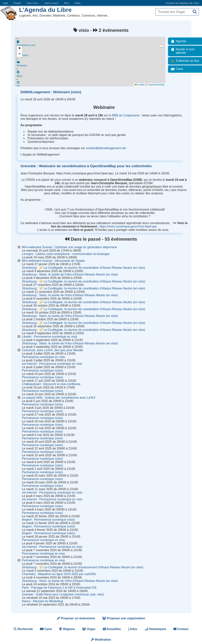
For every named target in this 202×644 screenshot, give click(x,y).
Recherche (23, 629)
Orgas (89, 629)
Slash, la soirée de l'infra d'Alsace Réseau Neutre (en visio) (70, 274)
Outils (78, 3)
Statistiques (155, 629)
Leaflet (141, 85)
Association (92, 55)
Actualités (112, 629)
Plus (67, 3)
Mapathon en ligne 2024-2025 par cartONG (59, 574)
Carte (46, 629)
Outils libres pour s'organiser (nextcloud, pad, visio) (63, 594)
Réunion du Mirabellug (42, 601)
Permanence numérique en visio (44, 357)
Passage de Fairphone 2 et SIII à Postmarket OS (59, 588)
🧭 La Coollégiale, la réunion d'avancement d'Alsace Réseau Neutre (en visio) (83, 567)
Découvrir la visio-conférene (51, 384)
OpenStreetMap (158, 85)
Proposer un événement (76, 618)
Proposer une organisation (124, 618)
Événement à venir (92, 44)
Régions (67, 629)
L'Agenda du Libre (45, 10)
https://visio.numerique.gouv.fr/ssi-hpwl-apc (128, 226)
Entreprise (92, 65)
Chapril (17, 3)
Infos (133, 629)
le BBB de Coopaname (124, 115)
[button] (20, 49)
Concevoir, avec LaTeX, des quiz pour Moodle (53, 350)
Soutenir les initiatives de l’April (182, 3)
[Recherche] (195, 12)
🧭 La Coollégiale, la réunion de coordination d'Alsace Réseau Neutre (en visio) (84, 268)
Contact (181, 629)
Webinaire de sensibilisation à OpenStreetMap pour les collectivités (86, 166)
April (5, 3)
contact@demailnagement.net (106, 148)
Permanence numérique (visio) (42, 370)
